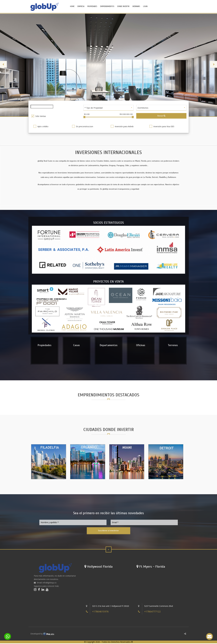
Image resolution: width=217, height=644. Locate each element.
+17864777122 (152, 612)
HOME (72, 6)
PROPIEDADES (92, 6)
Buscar (161, 116)
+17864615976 (100, 612)
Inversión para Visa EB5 (162, 126)
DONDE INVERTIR (123, 6)
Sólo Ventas (39, 116)
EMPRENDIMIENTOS (107, 6)
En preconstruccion (83, 126)
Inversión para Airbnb (122, 126)
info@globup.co (50, 583)
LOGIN (145, 6)
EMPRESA (81, 6)
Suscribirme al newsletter (108, 531)
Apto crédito (41, 126)
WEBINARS (136, 6)
